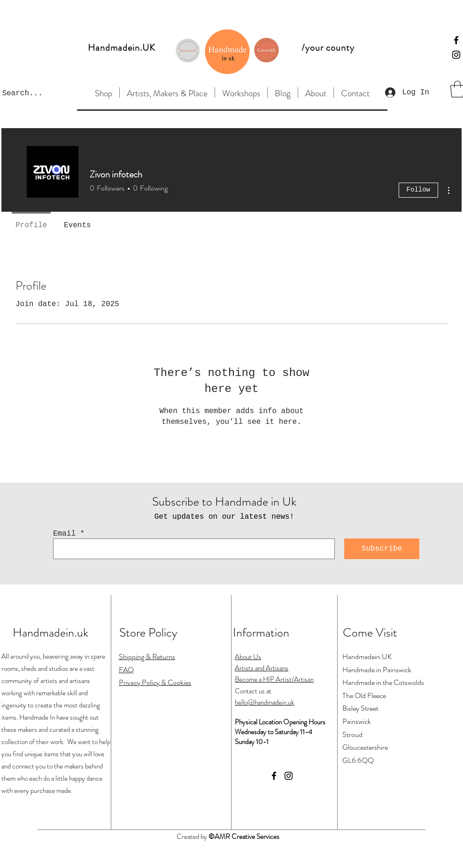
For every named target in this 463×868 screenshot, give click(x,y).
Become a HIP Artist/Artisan (274, 679)
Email (64, 534)
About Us (248, 657)
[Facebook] (456, 40)
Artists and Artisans (262, 668)
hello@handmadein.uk (264, 702)
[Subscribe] (382, 549)
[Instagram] (456, 55)
